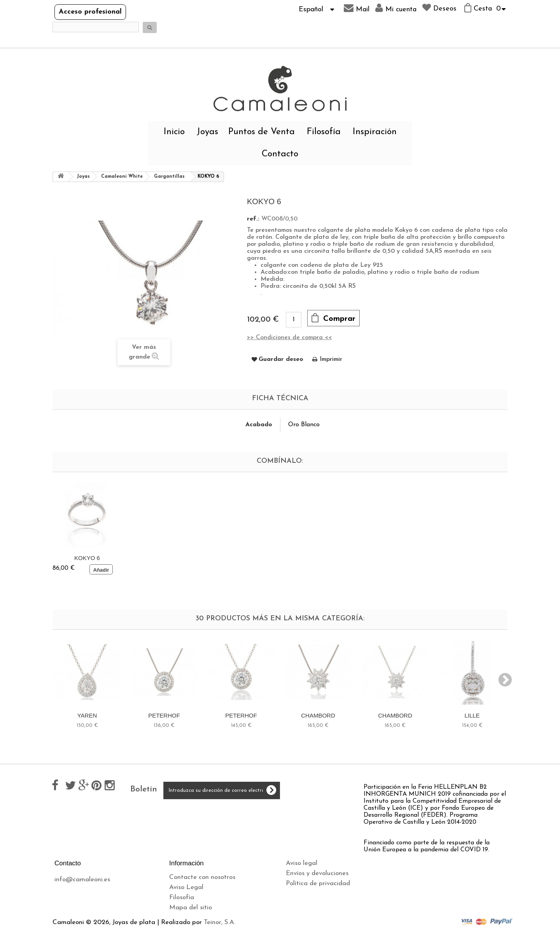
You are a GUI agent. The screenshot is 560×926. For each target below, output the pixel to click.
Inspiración (375, 132)
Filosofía (324, 132)
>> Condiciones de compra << (289, 338)
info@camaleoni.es (82, 880)
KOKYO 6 (87, 558)
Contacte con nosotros (202, 877)
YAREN (87, 715)
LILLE (472, 715)
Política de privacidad (318, 883)
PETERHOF (164, 715)
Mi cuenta (396, 8)
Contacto (280, 154)
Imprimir (331, 359)
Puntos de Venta (262, 132)
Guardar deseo (281, 359)
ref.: (253, 219)
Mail (357, 8)
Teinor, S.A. (220, 922)
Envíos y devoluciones (317, 873)
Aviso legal (302, 863)
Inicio (174, 132)
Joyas (207, 132)
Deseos (439, 8)
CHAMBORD (318, 715)
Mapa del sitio (191, 908)
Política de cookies (313, 894)
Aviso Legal (186, 887)
